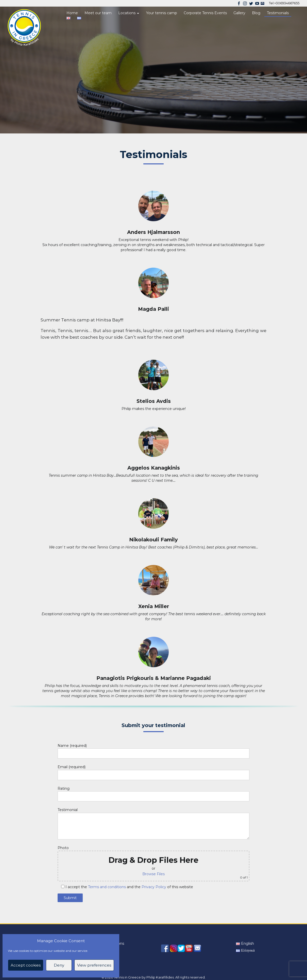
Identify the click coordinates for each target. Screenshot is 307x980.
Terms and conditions (107, 887)
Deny (59, 965)
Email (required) (154, 771)
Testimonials (278, 13)
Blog (256, 13)
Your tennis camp (162, 13)
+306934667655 (287, 3)
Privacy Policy (154, 887)
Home (72, 13)
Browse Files (153, 874)
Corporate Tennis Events (205, 13)
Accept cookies (26, 965)
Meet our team (98, 13)
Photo (154, 863)
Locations (129, 13)
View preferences (94, 965)
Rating (154, 793)
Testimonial (154, 819)
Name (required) (154, 750)
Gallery (239, 13)
